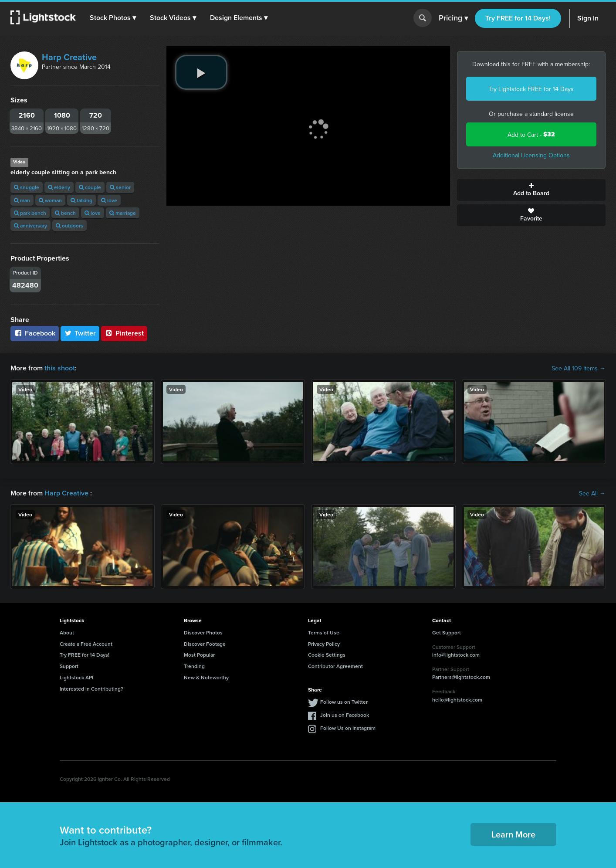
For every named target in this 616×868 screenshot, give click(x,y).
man (22, 200)
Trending (194, 666)
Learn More (513, 834)
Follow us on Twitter (344, 702)
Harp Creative (69, 57)
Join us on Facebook (345, 715)
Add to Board (531, 190)
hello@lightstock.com (457, 700)
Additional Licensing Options (531, 155)
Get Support (447, 632)
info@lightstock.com (456, 655)
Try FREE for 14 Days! (518, 18)
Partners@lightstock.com (461, 677)
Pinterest (124, 333)
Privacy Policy (324, 644)
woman (50, 200)
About (67, 632)
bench (65, 213)
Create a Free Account (86, 644)
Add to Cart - (531, 134)
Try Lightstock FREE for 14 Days (531, 89)
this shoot (60, 368)
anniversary (30, 225)
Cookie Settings (327, 655)
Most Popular (199, 655)
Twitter (80, 333)
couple (90, 187)
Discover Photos (203, 632)
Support (69, 666)
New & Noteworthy (206, 677)
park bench (30, 213)
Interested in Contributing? (91, 689)
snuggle (27, 187)
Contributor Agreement (335, 666)
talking (81, 200)
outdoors (69, 225)
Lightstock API (76, 677)
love (109, 200)
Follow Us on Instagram (348, 728)
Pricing (453, 18)
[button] (113, 18)
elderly (59, 187)
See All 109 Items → (579, 368)
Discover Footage (205, 644)
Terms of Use (324, 632)
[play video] (201, 72)
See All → (592, 493)
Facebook (35, 333)
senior (120, 187)
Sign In (588, 18)
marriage (123, 213)
